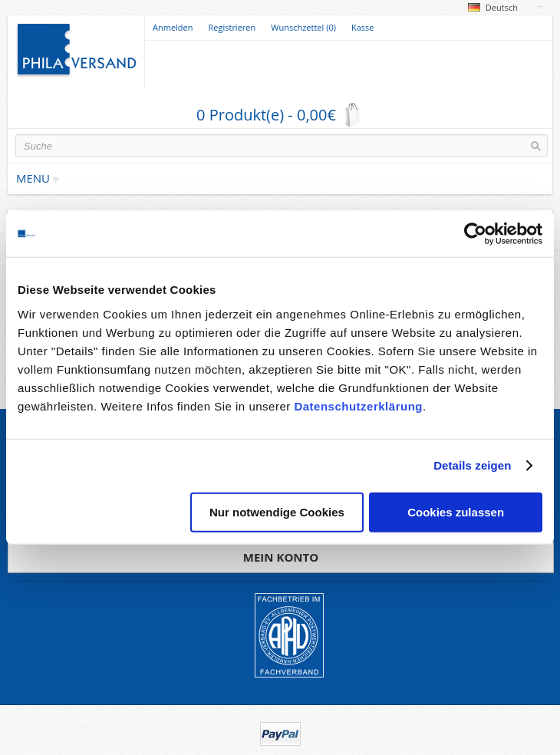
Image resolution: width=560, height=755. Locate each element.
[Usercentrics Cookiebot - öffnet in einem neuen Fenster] (475, 234)
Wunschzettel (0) (303, 27)
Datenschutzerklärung (358, 406)
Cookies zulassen (456, 511)
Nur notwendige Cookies (277, 511)
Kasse (363, 27)
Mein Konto (281, 557)
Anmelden (173, 27)
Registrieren (232, 27)
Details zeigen (472, 465)
